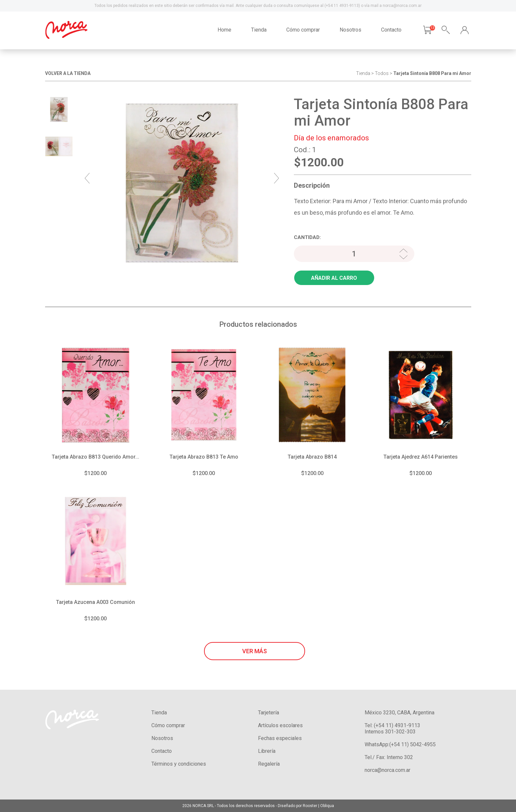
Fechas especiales (280, 738)
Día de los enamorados (331, 138)
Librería (267, 751)
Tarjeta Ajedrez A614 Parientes (421, 457)
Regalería (269, 764)
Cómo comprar (303, 30)
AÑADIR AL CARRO (334, 278)
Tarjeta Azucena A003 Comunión (95, 602)
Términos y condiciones (179, 764)
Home (224, 30)
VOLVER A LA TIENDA (68, 73)
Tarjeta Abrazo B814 (312, 457)
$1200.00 (95, 473)
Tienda (259, 30)
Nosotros (350, 30)
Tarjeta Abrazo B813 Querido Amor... (95, 457)
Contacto (391, 30)
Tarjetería (269, 713)
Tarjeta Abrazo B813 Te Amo (204, 457)
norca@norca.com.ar (387, 770)
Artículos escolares (280, 725)
